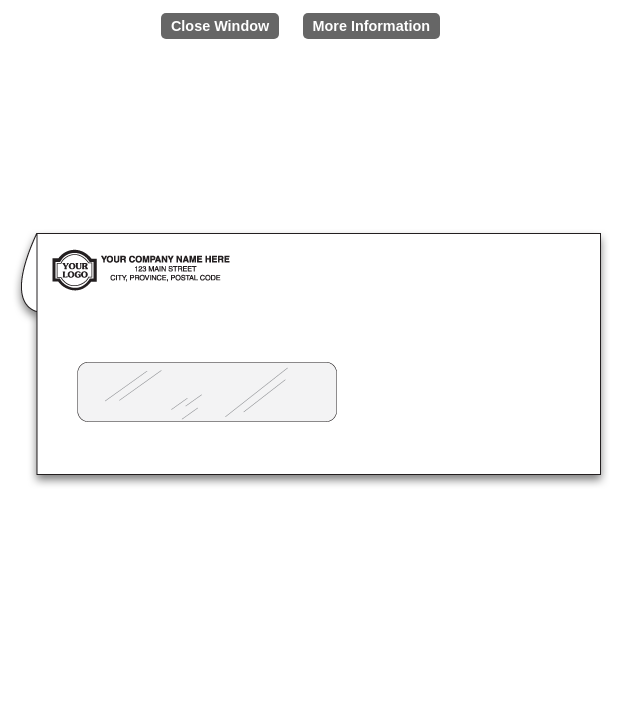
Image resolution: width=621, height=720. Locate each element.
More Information (372, 26)
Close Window (220, 26)
